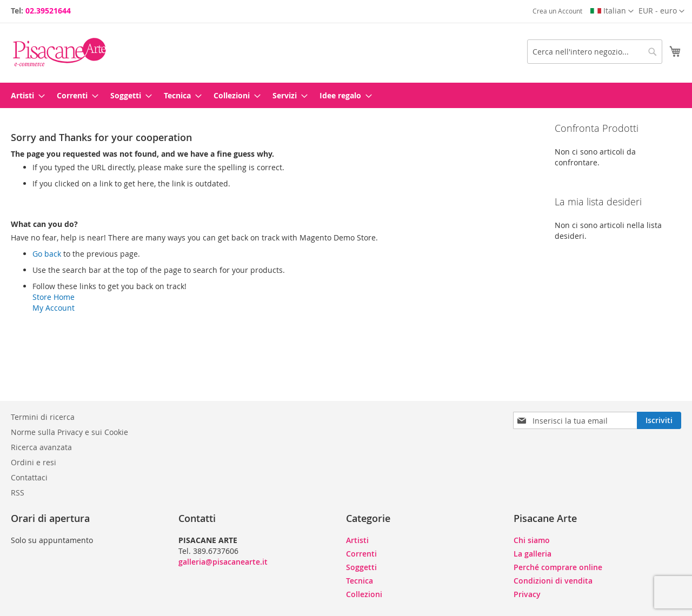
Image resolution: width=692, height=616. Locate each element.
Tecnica (360, 581)
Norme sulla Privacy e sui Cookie (69, 432)
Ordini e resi (34, 462)
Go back (47, 254)
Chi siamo (532, 540)
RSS (18, 493)
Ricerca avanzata (41, 447)
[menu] (346, 95)
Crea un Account (557, 11)
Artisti (357, 540)
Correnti (361, 554)
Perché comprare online (558, 567)
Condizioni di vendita (553, 581)
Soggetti (361, 567)
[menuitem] (25, 95)
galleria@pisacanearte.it (223, 562)
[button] (661, 11)
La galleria (533, 554)
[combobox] (595, 52)
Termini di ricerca (43, 417)
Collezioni (364, 594)
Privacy (527, 594)
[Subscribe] (659, 420)
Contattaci (29, 477)
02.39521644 (48, 11)
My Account (54, 308)
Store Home (54, 297)
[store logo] (59, 52)
